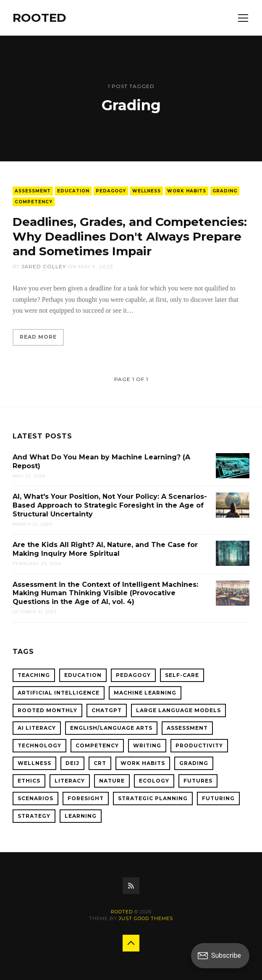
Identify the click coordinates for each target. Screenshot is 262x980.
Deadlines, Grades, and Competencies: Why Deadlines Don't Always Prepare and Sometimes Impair (130, 236)
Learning (81, 816)
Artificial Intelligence (59, 693)
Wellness (147, 191)
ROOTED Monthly (47, 710)
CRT (100, 763)
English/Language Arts (111, 728)
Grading (225, 191)
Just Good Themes (146, 918)
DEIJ (72, 763)
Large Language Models (178, 710)
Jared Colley (44, 266)
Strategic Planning (153, 798)
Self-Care (182, 675)
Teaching (34, 675)
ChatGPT (107, 710)
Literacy (70, 781)
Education (73, 191)
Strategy (34, 816)
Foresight (86, 798)
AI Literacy (37, 728)
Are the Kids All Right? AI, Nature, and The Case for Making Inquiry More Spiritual (105, 549)
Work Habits (187, 191)
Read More (38, 337)
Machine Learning (145, 693)
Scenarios (35, 798)
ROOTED (39, 18)
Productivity (199, 745)
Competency (34, 202)
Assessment (33, 191)
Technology (39, 745)
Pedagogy (111, 191)
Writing (147, 745)
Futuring (218, 798)
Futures (198, 781)
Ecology (154, 781)
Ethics (29, 781)
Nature (112, 781)
